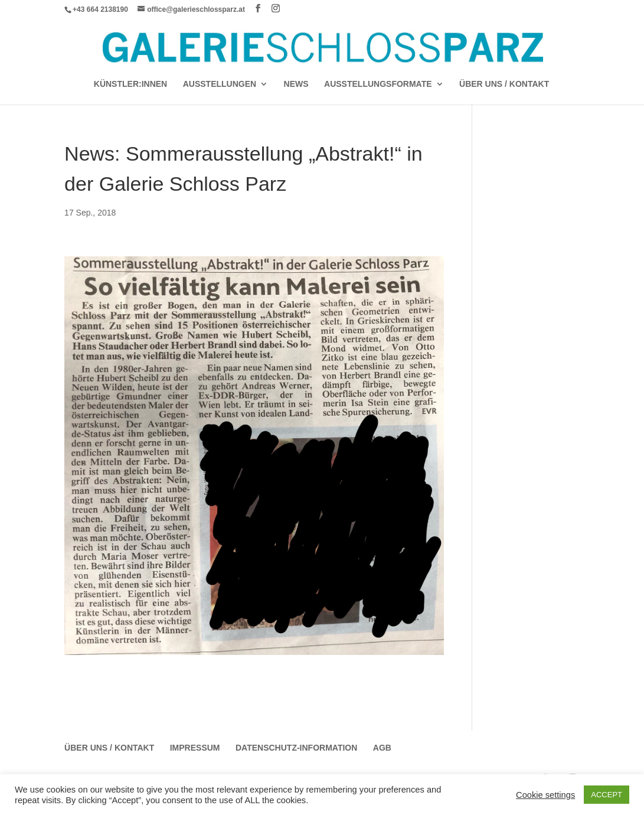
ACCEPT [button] (607, 795)
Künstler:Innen (130, 84)
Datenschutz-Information (296, 748)
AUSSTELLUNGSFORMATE (378, 84)
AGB (382, 748)
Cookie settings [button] (545, 795)
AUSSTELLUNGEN (220, 84)
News (296, 84)
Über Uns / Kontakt (504, 84)
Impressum (195, 748)
